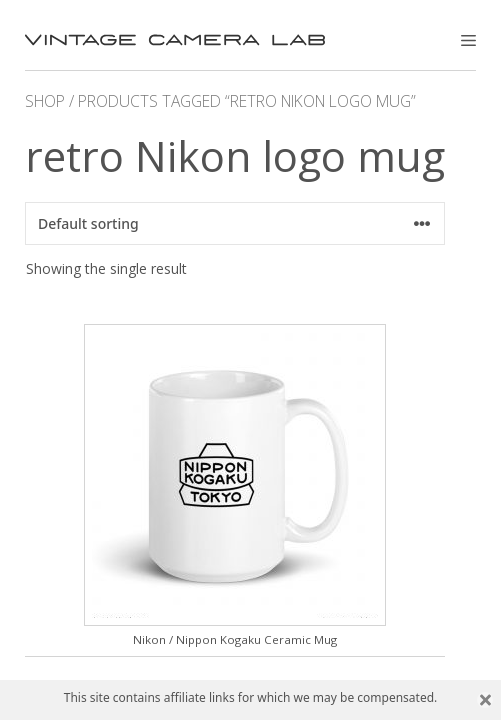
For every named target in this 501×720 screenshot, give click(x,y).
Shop (45, 101)
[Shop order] (235, 223)
